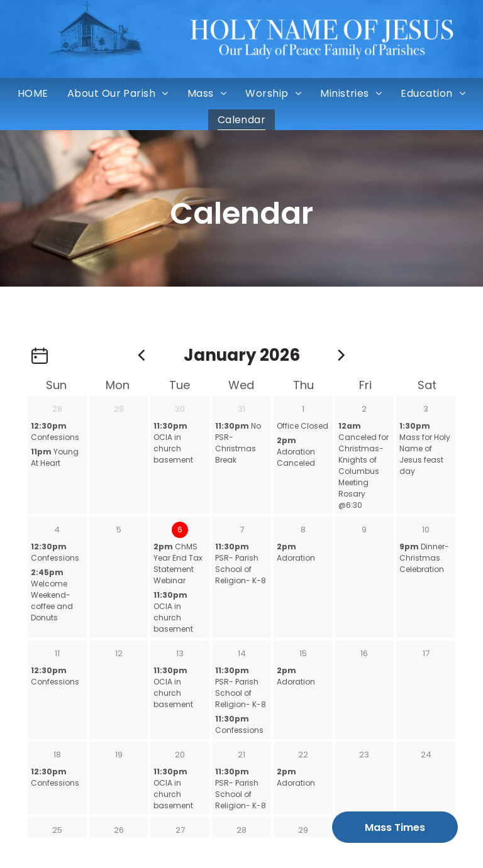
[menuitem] (33, 94)
